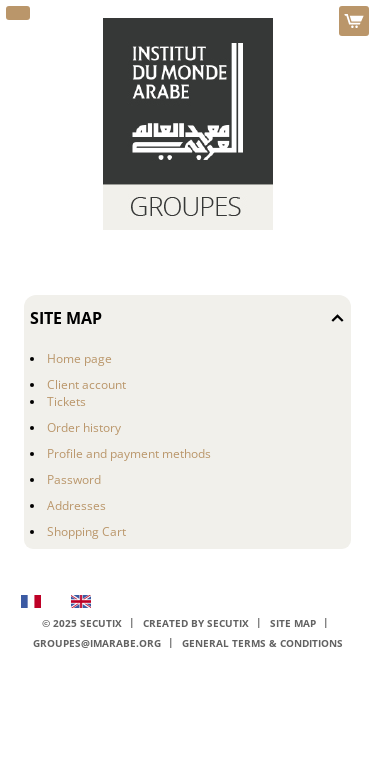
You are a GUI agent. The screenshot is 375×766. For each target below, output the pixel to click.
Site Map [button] (66, 318)
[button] (18, 13)
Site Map (293, 623)
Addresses (76, 505)
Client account (86, 384)
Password (74, 479)
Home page (79, 358)
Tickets (66, 401)
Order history (84, 427)
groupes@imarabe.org (97, 643)
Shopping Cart (86, 531)
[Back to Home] (188, 124)
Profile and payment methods (129, 453)
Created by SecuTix (196, 623)
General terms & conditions (262, 643)
